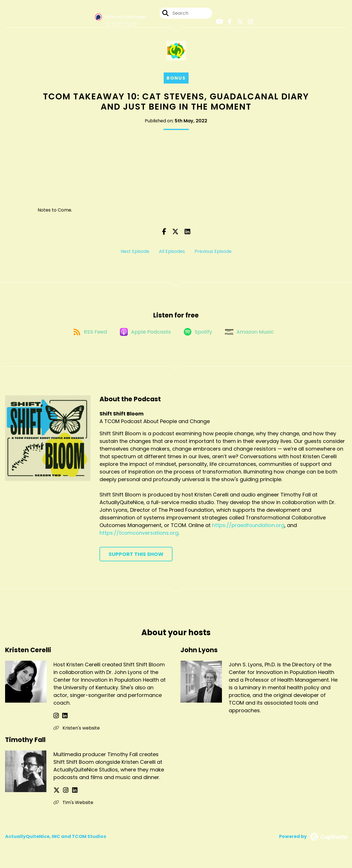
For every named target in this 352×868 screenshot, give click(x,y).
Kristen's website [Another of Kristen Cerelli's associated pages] (77, 733)
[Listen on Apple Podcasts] (144, 336)
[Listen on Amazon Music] (253, 336)
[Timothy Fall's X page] (57, 795)
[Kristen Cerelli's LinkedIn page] (63, 721)
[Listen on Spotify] (199, 336)
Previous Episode (213, 253)
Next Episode (135, 253)
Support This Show (136, 559)
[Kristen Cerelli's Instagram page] (56, 721)
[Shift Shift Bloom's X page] (239, 23)
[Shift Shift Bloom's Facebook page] (230, 23)
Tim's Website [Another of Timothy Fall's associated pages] (73, 808)
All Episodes (172, 253)
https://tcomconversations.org (139, 538)
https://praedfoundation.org (248, 530)
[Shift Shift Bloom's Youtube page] (220, 23)
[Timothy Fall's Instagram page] (63, 795)
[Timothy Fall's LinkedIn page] (70, 795)
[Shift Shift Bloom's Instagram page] (248, 23)
